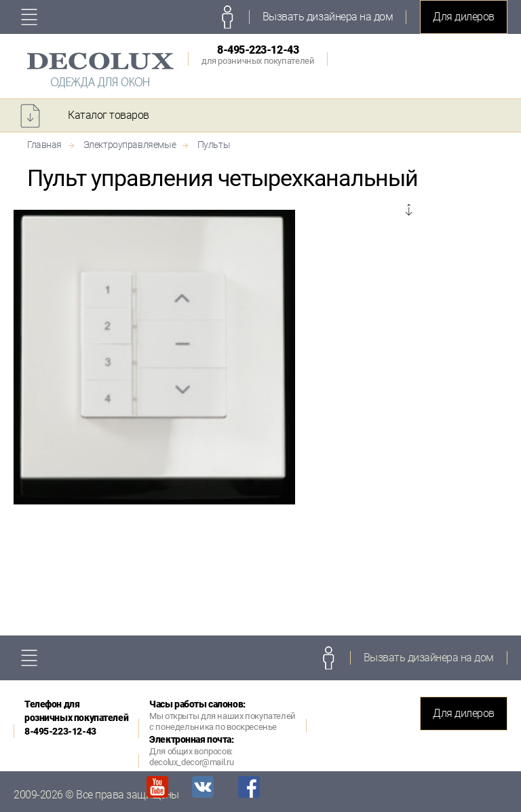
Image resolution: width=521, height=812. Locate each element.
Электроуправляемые (130, 145)
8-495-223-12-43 (258, 55)
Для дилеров (464, 17)
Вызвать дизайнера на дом (328, 17)
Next (408, 211)
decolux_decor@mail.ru (191, 762)
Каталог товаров (109, 115)
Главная (44, 145)
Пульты (214, 145)
